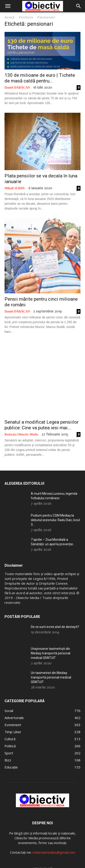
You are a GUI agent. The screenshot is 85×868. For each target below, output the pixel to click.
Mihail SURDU (15, 188)
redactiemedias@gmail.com (54, 815)
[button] (8, 6)
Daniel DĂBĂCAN (17, 88)
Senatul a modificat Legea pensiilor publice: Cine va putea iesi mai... (42, 388)
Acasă (10, 17)
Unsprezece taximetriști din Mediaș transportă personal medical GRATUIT (51, 616)
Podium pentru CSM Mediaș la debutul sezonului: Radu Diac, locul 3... (55, 483)
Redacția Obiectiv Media (21, 397)
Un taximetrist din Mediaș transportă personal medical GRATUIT (51, 640)
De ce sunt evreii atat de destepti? (55, 589)
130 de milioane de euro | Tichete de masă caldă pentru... (40, 78)
